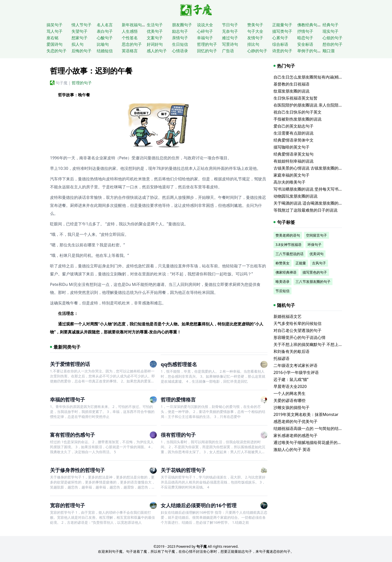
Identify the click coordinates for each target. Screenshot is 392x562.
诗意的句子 (282, 51)
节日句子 (230, 25)
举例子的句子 (309, 51)
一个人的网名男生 (289, 393)
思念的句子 (132, 44)
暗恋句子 (305, 38)
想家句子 (79, 38)
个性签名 (130, 38)
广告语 (228, 51)
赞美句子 (255, 25)
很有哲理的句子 (178, 435)
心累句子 (280, 38)
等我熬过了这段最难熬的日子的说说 (305, 210)
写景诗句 (230, 44)
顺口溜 (328, 51)
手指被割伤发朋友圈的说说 (297, 119)
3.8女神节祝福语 (288, 244)
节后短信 (282, 291)
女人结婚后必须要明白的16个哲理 (199, 505)
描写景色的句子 (315, 272)
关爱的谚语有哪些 (289, 400)
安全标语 (305, 44)
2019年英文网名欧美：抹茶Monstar (306, 414)
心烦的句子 (332, 38)
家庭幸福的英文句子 (291, 175)
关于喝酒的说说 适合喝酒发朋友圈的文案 (310, 203)
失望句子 (79, 31)
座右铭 (52, 38)
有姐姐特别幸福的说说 (293, 161)
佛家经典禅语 (286, 272)
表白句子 (105, 31)
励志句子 (180, 31)
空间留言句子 (316, 235)
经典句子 (330, 25)
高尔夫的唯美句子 (289, 182)
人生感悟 (130, 31)
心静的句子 (257, 51)
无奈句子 (230, 31)
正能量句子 (282, 25)
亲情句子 (180, 38)
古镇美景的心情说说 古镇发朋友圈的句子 (310, 168)
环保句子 (314, 244)
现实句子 (330, 31)
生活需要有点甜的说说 (293, 133)
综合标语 (280, 44)
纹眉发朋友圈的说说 (291, 91)
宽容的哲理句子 (67, 505)
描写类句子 (282, 31)
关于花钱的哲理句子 (183, 470)
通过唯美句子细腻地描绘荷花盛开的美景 (309, 442)
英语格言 (130, 51)
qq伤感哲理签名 (179, 364)
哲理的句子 (207, 44)
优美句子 (155, 31)
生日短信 (180, 44)
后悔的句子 (81, 51)
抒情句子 (305, 31)
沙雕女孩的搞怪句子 (291, 407)
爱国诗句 (54, 44)
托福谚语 (281, 358)
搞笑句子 (54, 25)
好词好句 (155, 44)
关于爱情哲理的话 (70, 364)
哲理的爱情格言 (178, 400)
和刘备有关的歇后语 (291, 351)
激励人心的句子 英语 (292, 449)
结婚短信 (105, 51)
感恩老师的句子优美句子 (295, 421)
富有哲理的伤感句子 (72, 435)
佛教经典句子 (309, 25)
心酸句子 (105, 38)
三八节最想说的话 (289, 254)
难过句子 (230, 38)
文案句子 (155, 38)
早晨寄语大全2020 (290, 386)
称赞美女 (282, 263)
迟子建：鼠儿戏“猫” (291, 379)
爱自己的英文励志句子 (293, 126)
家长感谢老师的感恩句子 (295, 435)
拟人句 (77, 44)
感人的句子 (157, 51)
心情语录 (180, 51)
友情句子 (255, 38)
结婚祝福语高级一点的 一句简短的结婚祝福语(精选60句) (323, 428)
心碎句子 (205, 31)
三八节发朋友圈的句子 (313, 282)
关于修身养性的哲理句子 (77, 470)
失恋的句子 (56, 51)
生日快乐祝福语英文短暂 (295, 98)
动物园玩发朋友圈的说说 (295, 196)
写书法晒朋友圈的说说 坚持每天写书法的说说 (314, 189)
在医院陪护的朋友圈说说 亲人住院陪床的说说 (314, 105)
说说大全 (205, 25)
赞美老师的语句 (288, 235)
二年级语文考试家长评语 (295, 365)
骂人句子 (54, 31)
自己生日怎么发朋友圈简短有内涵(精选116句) (314, 77)
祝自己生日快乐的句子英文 (297, 112)
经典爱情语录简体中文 (293, 140)
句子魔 (61, 83)
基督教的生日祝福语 (291, 84)
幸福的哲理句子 (67, 400)
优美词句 (316, 254)
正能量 (301, 263)
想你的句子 (332, 44)
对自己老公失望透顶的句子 (297, 330)
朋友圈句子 (182, 25)
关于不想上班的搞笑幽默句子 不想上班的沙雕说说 (318, 344)
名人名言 (105, 25)
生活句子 (155, 25)
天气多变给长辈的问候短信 (297, 323)
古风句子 (319, 263)
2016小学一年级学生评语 (296, 372)
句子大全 (255, 31)
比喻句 (103, 44)
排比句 (253, 44)
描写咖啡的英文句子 (291, 147)
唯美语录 (282, 282)
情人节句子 (81, 25)
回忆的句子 (207, 51)
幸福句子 (205, 38)
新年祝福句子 (134, 25)
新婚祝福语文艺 (287, 316)
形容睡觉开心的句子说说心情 (299, 337)
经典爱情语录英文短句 (293, 154)
